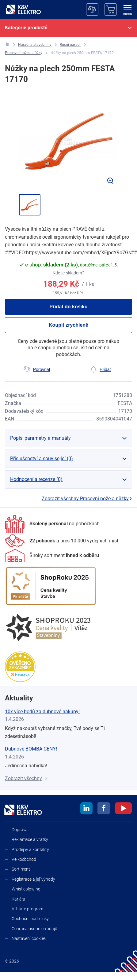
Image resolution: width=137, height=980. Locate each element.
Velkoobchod (24, 859)
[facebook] (104, 809)
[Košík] (111, 9)
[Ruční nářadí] (70, 45)
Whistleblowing (26, 889)
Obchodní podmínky (30, 919)
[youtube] (123, 809)
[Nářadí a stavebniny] (35, 45)
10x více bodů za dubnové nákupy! (42, 712)
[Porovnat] (37, 369)
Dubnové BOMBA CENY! (31, 749)
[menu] (127, 11)
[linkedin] (86, 809)
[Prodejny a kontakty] (62, 541)
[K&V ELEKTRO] (23, 9)
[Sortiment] (52, 556)
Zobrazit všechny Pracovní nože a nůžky (87, 499)
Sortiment (21, 869)
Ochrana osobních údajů (34, 929)
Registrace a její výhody (33, 879)
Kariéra (18, 899)
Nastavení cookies (29, 938)
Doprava (20, 830)
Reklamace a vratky (30, 839)
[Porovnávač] (92, 9)
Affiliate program (27, 909)
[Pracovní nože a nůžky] (24, 53)
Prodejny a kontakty (30, 850)
